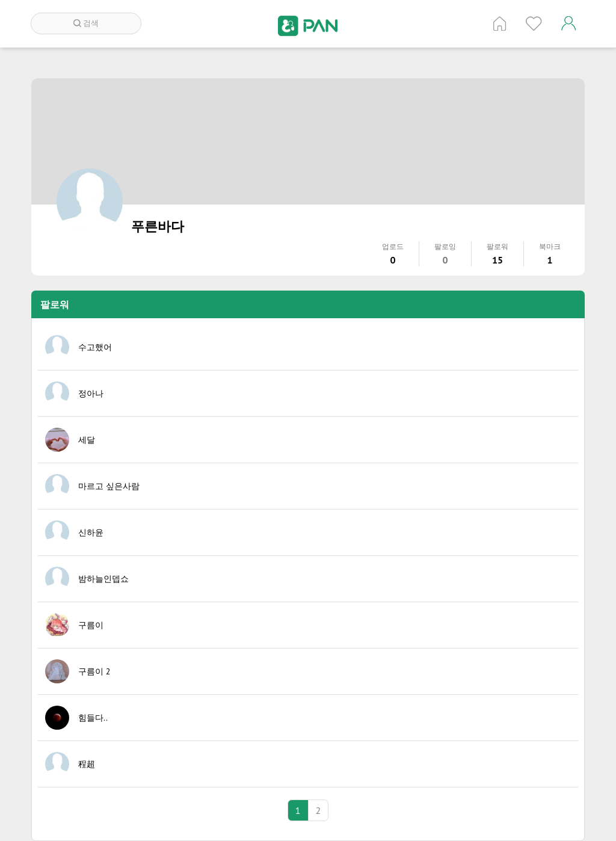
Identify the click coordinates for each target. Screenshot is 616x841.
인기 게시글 (534, 23)
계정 (568, 23)
